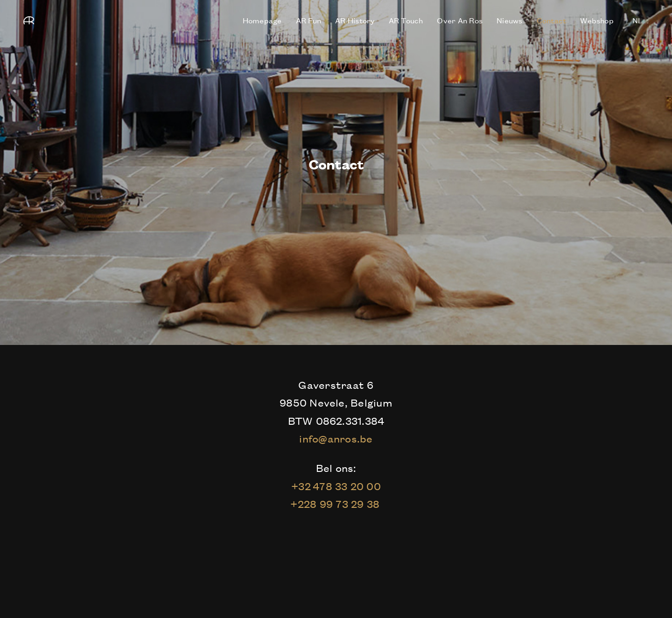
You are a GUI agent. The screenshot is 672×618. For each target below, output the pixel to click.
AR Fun (308, 20)
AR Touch (406, 20)
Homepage (262, 20)
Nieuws (509, 20)
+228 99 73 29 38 (336, 504)
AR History (355, 20)
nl (637, 20)
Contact (552, 20)
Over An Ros (460, 20)
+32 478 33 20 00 (336, 486)
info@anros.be (336, 438)
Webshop (597, 20)
